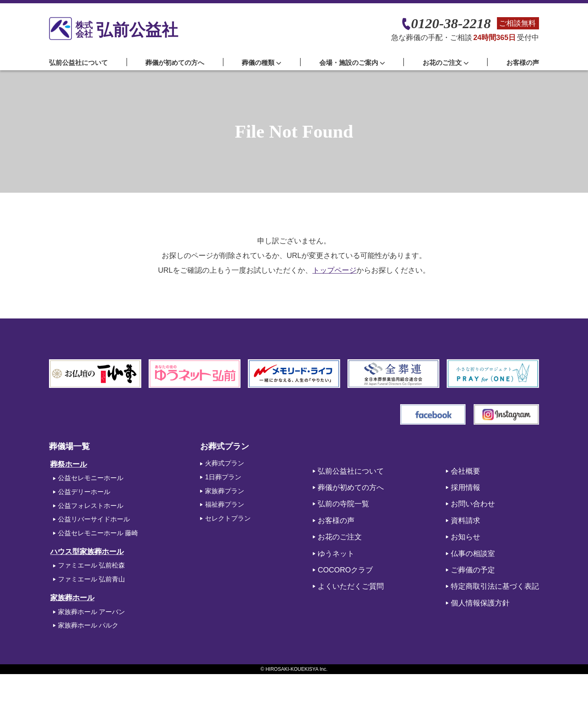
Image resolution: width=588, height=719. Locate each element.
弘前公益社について (78, 63)
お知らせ (465, 537)
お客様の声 (523, 63)
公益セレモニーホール (91, 478)
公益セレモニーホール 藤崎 (98, 533)
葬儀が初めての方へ (175, 63)
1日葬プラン (223, 477)
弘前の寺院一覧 (343, 504)
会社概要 (465, 471)
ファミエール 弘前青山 (91, 579)
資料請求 (465, 521)
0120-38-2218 (451, 23)
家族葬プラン (225, 491)
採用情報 (465, 487)
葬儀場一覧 (69, 446)
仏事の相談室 (473, 554)
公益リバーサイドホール (94, 519)
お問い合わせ (473, 504)
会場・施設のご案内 (352, 63)
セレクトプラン (228, 518)
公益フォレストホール (91, 506)
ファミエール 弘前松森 (91, 565)
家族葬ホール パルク (88, 625)
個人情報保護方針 (480, 603)
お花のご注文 (340, 537)
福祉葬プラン (225, 504)
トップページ (334, 270)
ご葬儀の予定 (473, 570)
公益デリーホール (84, 492)
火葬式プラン (225, 463)
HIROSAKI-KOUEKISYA (292, 669)
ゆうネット (336, 554)
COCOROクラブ (345, 570)
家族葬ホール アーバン (91, 612)
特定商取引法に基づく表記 (495, 586)
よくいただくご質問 (351, 586)
